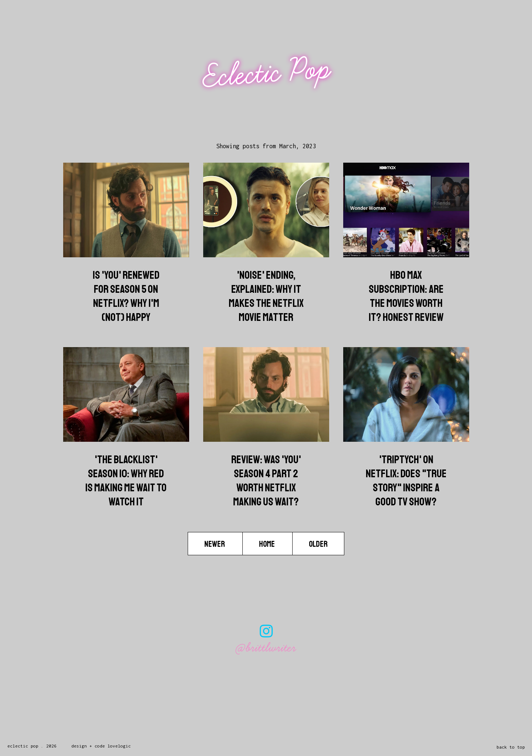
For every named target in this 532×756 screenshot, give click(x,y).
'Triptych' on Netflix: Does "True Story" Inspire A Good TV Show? (406, 481)
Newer (215, 544)
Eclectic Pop (267, 73)
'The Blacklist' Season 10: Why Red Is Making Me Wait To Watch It (126, 481)
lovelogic (119, 746)
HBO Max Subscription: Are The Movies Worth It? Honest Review (406, 296)
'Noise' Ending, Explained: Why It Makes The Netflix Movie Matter (266, 296)
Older (318, 544)
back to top (511, 747)
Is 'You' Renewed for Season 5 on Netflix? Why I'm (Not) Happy (126, 296)
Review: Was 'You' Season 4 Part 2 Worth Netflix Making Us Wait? (266, 481)
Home (267, 544)
